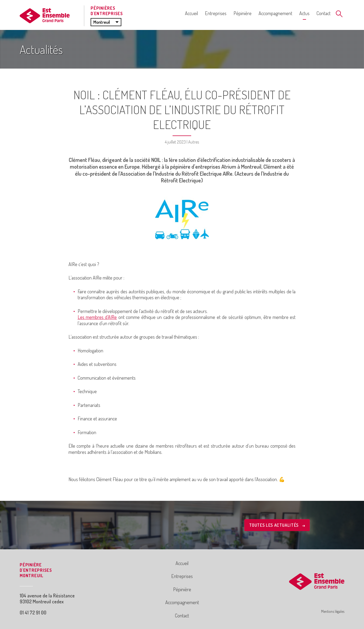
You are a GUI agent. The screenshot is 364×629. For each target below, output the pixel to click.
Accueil (191, 13)
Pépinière (243, 13)
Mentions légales (333, 611)
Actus (304, 13)
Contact (324, 13)
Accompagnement (275, 13)
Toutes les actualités (277, 525)
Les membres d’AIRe (97, 317)
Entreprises (216, 13)
